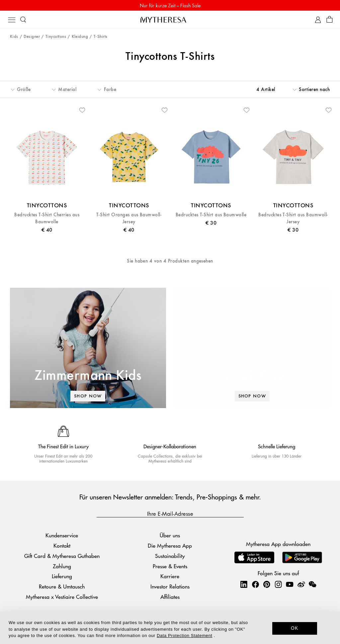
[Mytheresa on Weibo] (301, 584)
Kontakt (62, 545)
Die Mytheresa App (170, 545)
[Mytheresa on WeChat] (312, 584)
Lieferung (62, 576)
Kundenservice (62, 535)
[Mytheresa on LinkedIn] (244, 584)
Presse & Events (170, 566)
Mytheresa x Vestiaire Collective (62, 597)
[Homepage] (170, 20)
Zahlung (62, 566)
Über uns (170, 535)
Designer (32, 37)
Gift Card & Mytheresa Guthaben (62, 556)
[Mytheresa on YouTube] (290, 584)
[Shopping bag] (330, 20)
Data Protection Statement (184, 636)
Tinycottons (56, 37)
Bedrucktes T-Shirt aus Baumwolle (211, 215)
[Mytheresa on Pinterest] (267, 584)
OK (295, 628)
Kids (14, 37)
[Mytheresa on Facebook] (255, 584)
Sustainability (170, 556)
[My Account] (318, 20)
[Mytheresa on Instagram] (278, 584)
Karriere (170, 576)
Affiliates (170, 597)
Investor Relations (170, 586)
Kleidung (80, 37)
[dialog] (170, 628)
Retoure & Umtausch (62, 586)
